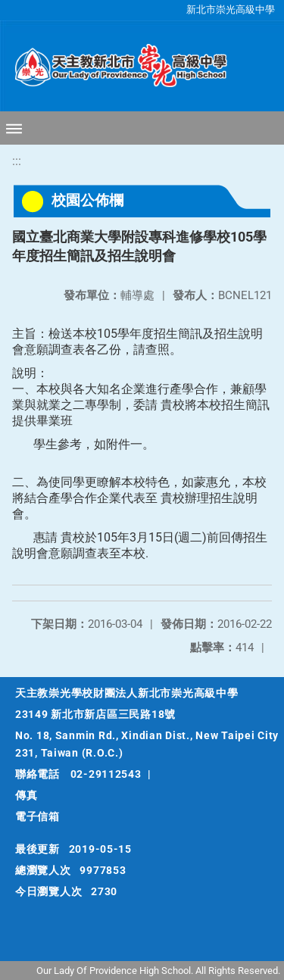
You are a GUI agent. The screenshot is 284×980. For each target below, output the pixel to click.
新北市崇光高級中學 (231, 9)
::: (17, 161)
